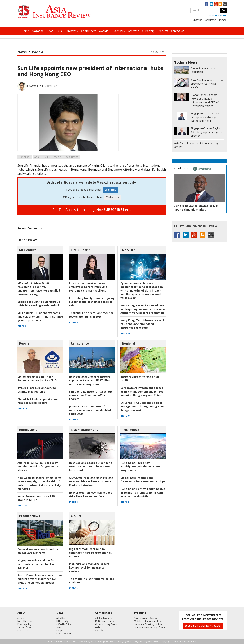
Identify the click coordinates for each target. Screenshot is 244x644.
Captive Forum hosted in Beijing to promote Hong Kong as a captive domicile (143, 493)
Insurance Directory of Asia (148, 624)
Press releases (64, 634)
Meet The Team (25, 621)
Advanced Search (218, 16)
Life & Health (71, 157)
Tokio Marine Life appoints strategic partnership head (205, 117)
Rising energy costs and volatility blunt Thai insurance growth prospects (40, 317)
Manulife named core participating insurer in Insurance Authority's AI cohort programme (143, 309)
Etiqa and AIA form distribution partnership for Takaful (37, 564)
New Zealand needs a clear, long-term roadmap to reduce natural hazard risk (91, 466)
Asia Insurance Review (145, 618)
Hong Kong (25, 157)
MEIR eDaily (62, 621)
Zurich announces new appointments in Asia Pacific (207, 84)
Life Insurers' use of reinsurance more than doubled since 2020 (90, 410)
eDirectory (148, 31)
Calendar (119, 31)
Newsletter (210, 20)
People (38, 52)
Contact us (23, 630)
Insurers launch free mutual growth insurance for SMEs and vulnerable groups (40, 579)
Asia (37, 157)
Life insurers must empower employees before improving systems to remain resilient (88, 287)
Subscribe (197, 20)
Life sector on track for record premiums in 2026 (91, 315)
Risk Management (84, 430)
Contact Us (178, 31)
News (51, 31)
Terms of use (24, 627)
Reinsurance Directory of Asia (149, 627)
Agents (60, 627)
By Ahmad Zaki (35, 86)
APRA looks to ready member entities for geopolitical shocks (39, 466)
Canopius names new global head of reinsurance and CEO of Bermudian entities (205, 100)
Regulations (28, 430)
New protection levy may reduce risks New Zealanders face (91, 494)
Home (25, 31)
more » (22, 326)
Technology (131, 430)
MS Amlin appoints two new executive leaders (38, 401)
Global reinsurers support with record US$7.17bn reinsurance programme (90, 380)
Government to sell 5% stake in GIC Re (37, 498)
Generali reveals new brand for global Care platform (38, 551)
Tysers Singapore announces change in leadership (37, 390)
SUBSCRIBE (113, 210)
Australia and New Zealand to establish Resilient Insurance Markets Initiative (91, 481)
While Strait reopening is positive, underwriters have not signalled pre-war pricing (39, 289)
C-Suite (46, 157)
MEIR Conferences (104, 621)
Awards (105, 31)
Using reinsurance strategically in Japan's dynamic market (196, 208)
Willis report (142, 290)
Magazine (38, 31)
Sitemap (222, 20)
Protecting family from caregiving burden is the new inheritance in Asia (92, 302)
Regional (129, 343)
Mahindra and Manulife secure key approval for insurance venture (89, 567)
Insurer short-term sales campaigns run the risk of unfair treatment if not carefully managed (39, 483)
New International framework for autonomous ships (143, 480)
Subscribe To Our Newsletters (203, 626)
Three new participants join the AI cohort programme (140, 466)
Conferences (89, 31)
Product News (30, 516)
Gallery (99, 627)
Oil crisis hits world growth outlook (39, 304)
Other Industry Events (106, 624)
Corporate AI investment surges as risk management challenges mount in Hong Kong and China (142, 392)
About (21, 618)
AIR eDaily (61, 618)
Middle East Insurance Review (149, 621)
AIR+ (61, 31)
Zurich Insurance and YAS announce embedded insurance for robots (142, 324)
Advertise (134, 31)
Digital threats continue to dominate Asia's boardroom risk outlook (90, 553)
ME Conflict (28, 250)
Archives (72, 31)
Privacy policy (24, 624)
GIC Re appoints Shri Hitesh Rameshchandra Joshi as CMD (37, 378)
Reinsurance (80, 343)
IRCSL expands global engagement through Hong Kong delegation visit (142, 406)
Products (163, 31)
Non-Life (129, 250)
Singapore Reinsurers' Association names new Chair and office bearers (92, 395)
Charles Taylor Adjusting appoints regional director (207, 132)
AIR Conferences (104, 618)
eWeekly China (64, 624)
